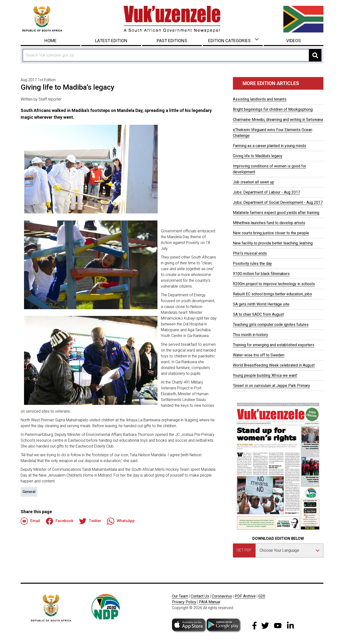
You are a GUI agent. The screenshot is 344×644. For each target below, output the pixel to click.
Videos (294, 41)
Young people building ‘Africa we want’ (265, 375)
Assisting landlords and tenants (260, 99)
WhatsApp (121, 521)
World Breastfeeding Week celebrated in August (274, 365)
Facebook (60, 521)
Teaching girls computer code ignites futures (271, 325)
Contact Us (200, 596)
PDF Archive (245, 596)
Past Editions (172, 41)
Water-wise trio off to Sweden (259, 355)
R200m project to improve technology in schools (274, 284)
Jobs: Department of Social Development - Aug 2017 (278, 202)
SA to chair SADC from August (258, 314)
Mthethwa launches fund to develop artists (269, 223)
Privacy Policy (184, 602)
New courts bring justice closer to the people (271, 233)
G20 (262, 596)
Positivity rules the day (252, 263)
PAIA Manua (209, 602)
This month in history (250, 335)
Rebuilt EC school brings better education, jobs (272, 294)
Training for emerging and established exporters (274, 345)
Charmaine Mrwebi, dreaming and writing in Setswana (278, 120)
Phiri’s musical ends (250, 253)
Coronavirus (222, 596)
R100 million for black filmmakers (261, 274)
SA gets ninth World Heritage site (261, 304)
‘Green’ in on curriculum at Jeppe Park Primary (271, 386)
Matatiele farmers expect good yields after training (276, 213)
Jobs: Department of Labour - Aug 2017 (266, 192)
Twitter (90, 521)
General (29, 492)
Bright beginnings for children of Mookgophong (273, 109)
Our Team (180, 596)
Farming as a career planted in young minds (270, 146)
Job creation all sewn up (254, 182)
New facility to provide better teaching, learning (273, 243)
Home (50, 41)
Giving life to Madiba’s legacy (258, 156)
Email (30, 521)
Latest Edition (111, 41)
